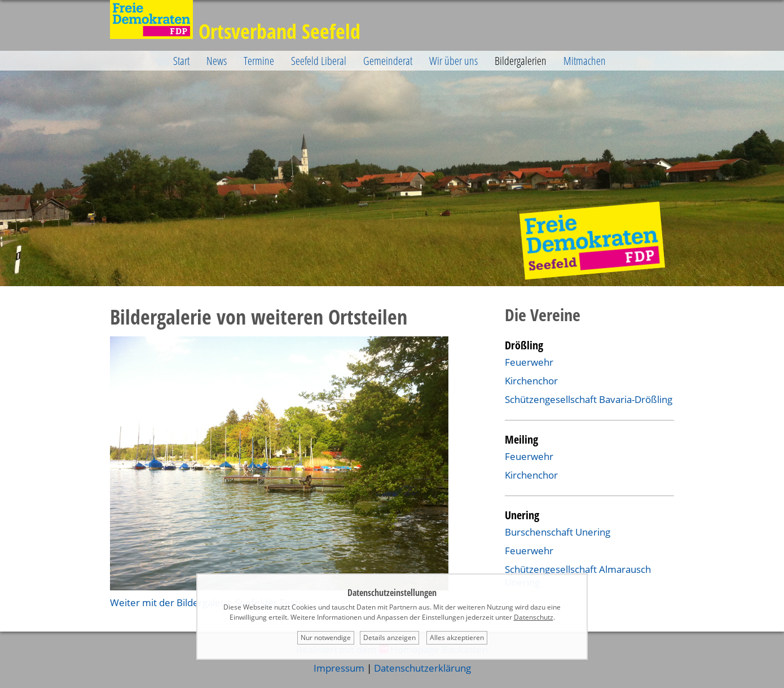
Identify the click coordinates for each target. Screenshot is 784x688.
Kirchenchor (531, 381)
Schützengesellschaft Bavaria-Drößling (589, 399)
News (217, 61)
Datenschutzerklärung (422, 668)
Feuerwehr (529, 362)
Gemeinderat (388, 61)
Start (181, 61)
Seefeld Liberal (319, 61)
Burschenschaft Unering (558, 532)
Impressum (339, 668)
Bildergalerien (521, 61)
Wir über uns (453, 61)
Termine (259, 61)
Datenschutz (534, 617)
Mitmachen (585, 61)
